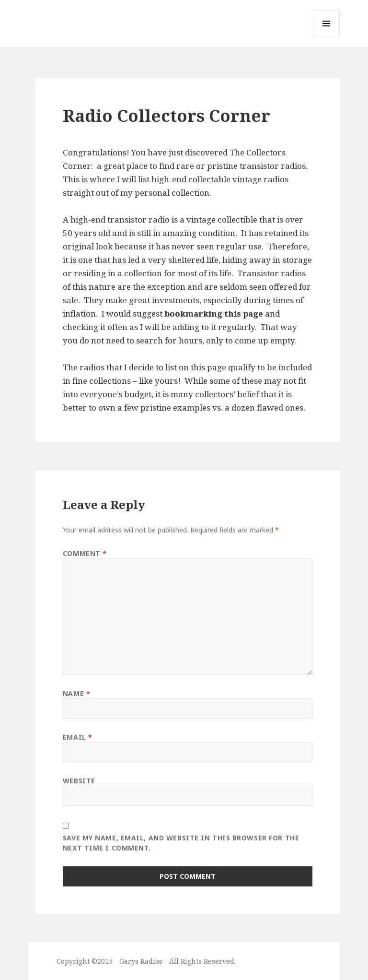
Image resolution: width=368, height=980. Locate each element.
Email (78, 737)
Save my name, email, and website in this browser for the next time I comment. (181, 843)
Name (76, 693)
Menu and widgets (327, 37)
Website (79, 781)
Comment (85, 553)
